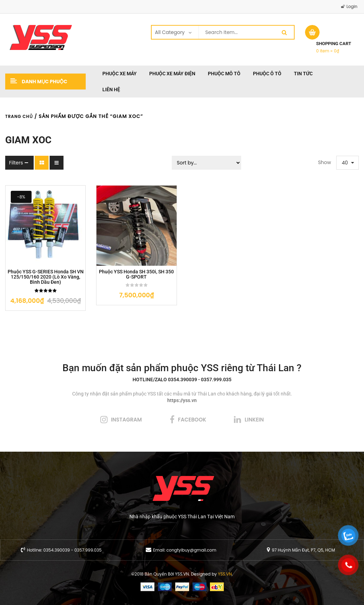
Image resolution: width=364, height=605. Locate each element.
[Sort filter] (206, 163)
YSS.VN (225, 574)
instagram (126, 420)
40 (345, 163)
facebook (192, 420)
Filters (16, 163)
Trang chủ (19, 116)
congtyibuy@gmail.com (191, 550)
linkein (254, 420)
